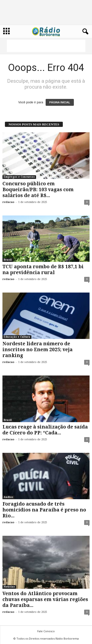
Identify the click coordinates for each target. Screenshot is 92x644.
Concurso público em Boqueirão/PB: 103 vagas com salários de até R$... (38, 190)
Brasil (8, 260)
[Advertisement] (46, 46)
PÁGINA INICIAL (60, 102)
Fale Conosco (46, 631)
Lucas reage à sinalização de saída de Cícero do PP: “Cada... (45, 430)
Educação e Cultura (17, 337)
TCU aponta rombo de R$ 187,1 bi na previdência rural (43, 270)
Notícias (9, 587)
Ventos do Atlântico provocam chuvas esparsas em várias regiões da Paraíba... (45, 599)
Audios (8, 497)
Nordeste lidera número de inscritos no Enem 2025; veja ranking (38, 350)
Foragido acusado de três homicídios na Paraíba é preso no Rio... (44, 510)
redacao (8, 202)
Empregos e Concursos (19, 177)
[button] (84, 32)
